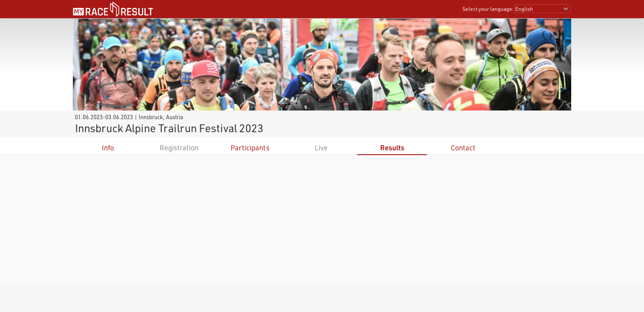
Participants (250, 148)
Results (392, 148)
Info (108, 148)
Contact (463, 148)
